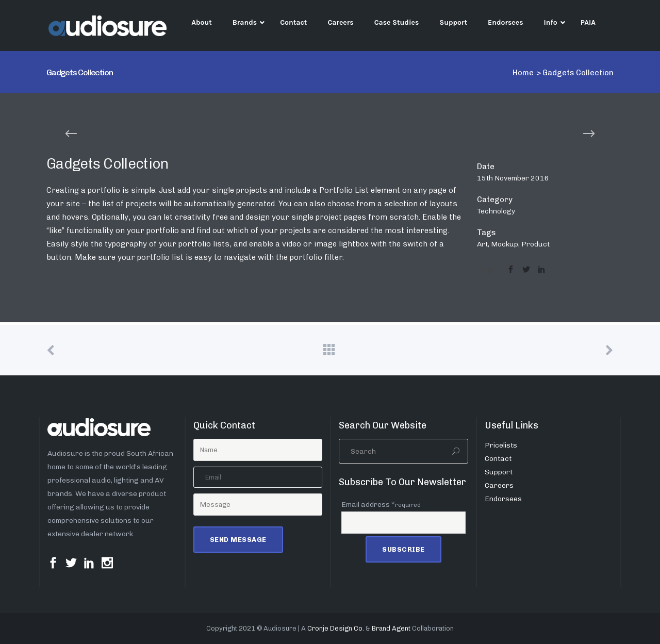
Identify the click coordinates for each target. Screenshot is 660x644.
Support (499, 472)
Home (523, 73)
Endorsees (503, 499)
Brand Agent (391, 628)
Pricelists (501, 445)
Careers (499, 485)
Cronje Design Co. (336, 628)
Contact (498, 459)
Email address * (381, 505)
